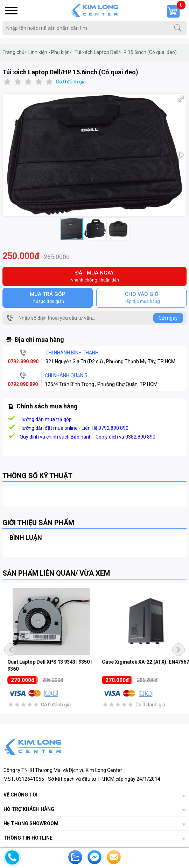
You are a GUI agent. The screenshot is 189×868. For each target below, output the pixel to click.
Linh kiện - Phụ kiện (50, 52)
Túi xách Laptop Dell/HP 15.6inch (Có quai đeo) (126, 52)
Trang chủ (15, 52)
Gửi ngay (168, 318)
